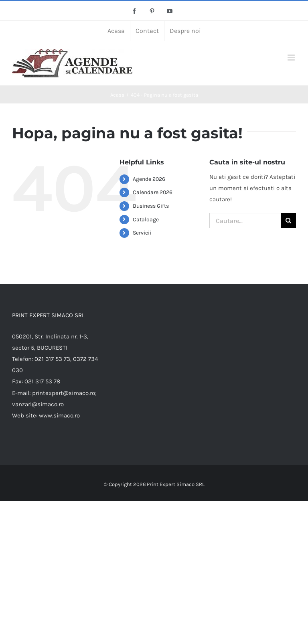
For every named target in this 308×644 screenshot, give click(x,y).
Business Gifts (151, 206)
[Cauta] (288, 221)
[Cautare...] (245, 221)
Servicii (142, 233)
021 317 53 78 (42, 381)
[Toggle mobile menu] (292, 58)
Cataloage (146, 220)
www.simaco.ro (59, 415)
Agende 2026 (149, 179)
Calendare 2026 (153, 192)
